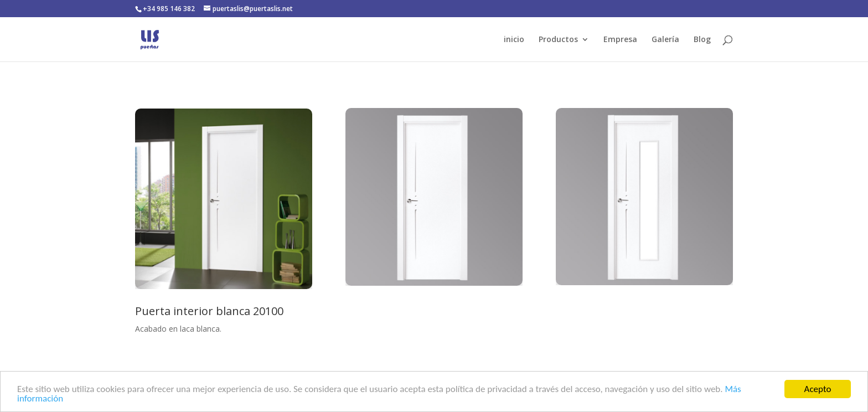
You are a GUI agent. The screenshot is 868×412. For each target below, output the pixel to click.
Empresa (620, 40)
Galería (665, 40)
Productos (558, 40)
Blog (702, 40)
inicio (514, 40)
